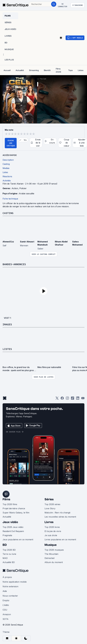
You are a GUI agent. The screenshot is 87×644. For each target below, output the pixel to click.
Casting (8, 213)
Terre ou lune (9, 554)
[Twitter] (57, 399)
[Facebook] (62, 399)
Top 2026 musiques (54, 550)
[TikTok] (73, 399)
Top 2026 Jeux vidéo (13, 527)
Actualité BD (9, 562)
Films (6, 499)
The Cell (43, 79)
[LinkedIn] (78, 399)
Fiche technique (10, 199)
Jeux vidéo (10, 522)
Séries (49, 499)
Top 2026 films (10, 504)
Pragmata (7, 535)
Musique (51, 545)
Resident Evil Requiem (13, 531)
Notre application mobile (15, 582)
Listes (7, 349)
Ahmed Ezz (8, 242)
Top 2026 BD (9, 550)
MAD (5, 558)
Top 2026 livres (52, 527)
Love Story (50, 508)
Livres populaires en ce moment (60, 539)
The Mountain (51, 554)
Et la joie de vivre (53, 531)
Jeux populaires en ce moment (18, 539)
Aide (5, 591)
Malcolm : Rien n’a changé (57, 513)
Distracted (49, 558)
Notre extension (10, 586)
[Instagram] (67, 399)
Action (15, 188)
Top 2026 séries (52, 504)
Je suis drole (51, 535)
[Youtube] (83, 399)
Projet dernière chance (14, 508)
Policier (23, 188)
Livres (49, 522)
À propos (7, 577)
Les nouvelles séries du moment (60, 517)
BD (5, 545)
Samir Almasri (27, 242)
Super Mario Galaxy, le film (16, 513)
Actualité (7, 517)
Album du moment (54, 562)
